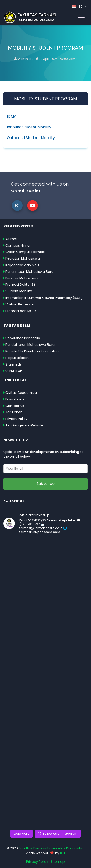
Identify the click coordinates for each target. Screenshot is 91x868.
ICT (63, 853)
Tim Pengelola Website (24, 425)
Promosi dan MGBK (21, 311)
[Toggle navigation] (81, 17)
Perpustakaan (17, 358)
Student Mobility (19, 291)
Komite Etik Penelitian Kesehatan (32, 351)
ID (78, 6)
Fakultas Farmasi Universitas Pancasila (50, 848)
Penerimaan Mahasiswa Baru (29, 272)
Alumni (11, 239)
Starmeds (14, 364)
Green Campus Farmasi (25, 252)
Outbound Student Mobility (31, 138)
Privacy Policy (16, 419)
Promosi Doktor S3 (20, 285)
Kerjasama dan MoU (22, 265)
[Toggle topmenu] (10, 5)
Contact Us (15, 406)
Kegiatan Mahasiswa (23, 258)
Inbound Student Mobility (29, 127)
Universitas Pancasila (23, 338)
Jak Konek (14, 412)
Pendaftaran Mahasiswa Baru (30, 345)
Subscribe (45, 484)
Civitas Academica (21, 393)
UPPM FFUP (14, 371)
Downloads (15, 399)
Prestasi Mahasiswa (22, 278)
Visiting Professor (20, 304)
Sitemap (58, 862)
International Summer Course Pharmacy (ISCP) (44, 298)
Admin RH (25, 59)
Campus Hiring (18, 245)
